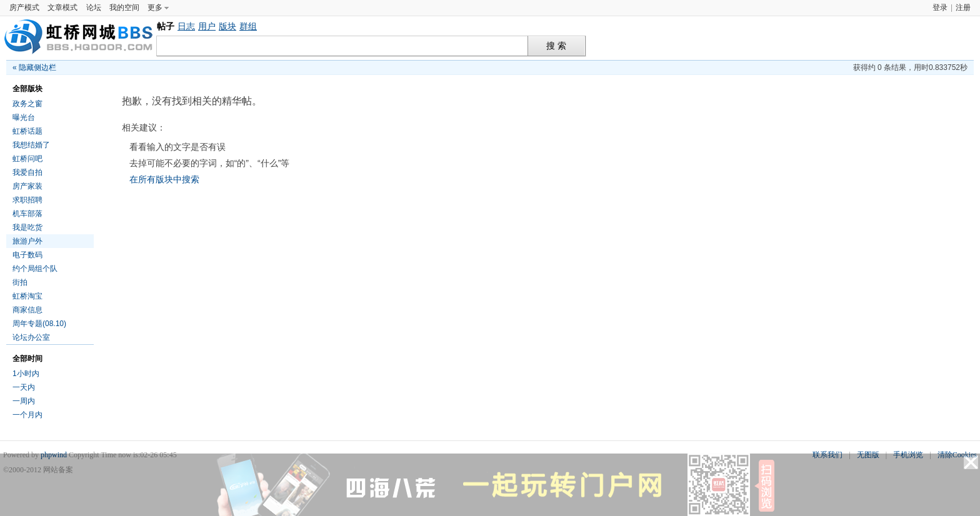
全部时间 (27, 359)
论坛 (94, 7)
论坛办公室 (31, 337)
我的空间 (124, 7)
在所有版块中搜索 (164, 179)
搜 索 (556, 46)
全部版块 (27, 89)
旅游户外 (27, 241)
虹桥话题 (27, 131)
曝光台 (24, 117)
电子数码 (27, 255)
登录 (940, 7)
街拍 (20, 282)
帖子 (166, 26)
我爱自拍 (27, 172)
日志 (186, 26)
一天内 (24, 387)
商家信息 (27, 310)
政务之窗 (27, 104)
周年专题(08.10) (39, 324)
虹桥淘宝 (27, 296)
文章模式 (62, 7)
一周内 (24, 401)
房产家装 (27, 186)
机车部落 (27, 214)
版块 (227, 26)
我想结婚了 (31, 145)
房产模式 (24, 7)
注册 (963, 7)
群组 (248, 26)
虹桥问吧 (27, 159)
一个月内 (27, 415)
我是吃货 (27, 227)
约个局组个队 (35, 269)
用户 (207, 26)
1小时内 (26, 374)
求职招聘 (27, 200)
